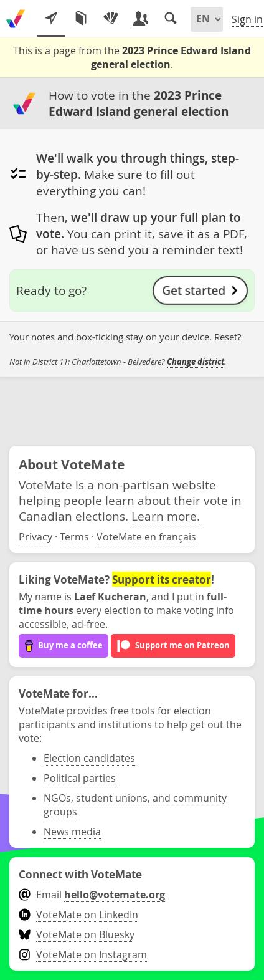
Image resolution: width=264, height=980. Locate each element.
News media (72, 832)
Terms (74, 537)
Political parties (80, 778)
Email (92, 895)
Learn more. (166, 516)
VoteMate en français (146, 537)
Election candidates (89, 758)
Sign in (247, 19)
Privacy (35, 537)
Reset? (228, 337)
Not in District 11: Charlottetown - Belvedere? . (118, 362)
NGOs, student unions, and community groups (135, 805)
